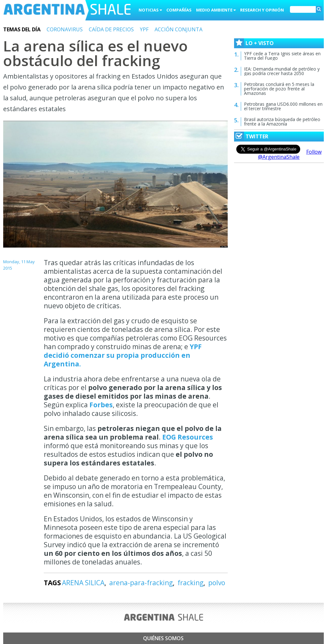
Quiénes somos (163, 638)
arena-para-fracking (141, 583)
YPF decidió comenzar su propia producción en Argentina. (123, 355)
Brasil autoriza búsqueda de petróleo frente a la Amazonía (282, 122)
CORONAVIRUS (65, 29)
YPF (144, 29)
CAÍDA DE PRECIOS (111, 29)
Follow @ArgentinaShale (290, 154)
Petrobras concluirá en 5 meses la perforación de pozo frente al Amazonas (279, 89)
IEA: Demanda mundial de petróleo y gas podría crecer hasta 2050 (282, 71)
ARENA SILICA (83, 583)
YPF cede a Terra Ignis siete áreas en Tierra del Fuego (282, 56)
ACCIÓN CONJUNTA (179, 29)
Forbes (101, 405)
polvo (217, 583)
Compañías (179, 10)
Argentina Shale (67, 11)
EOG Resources (188, 437)
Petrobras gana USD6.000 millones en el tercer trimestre (283, 106)
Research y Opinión (262, 10)
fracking (190, 583)
